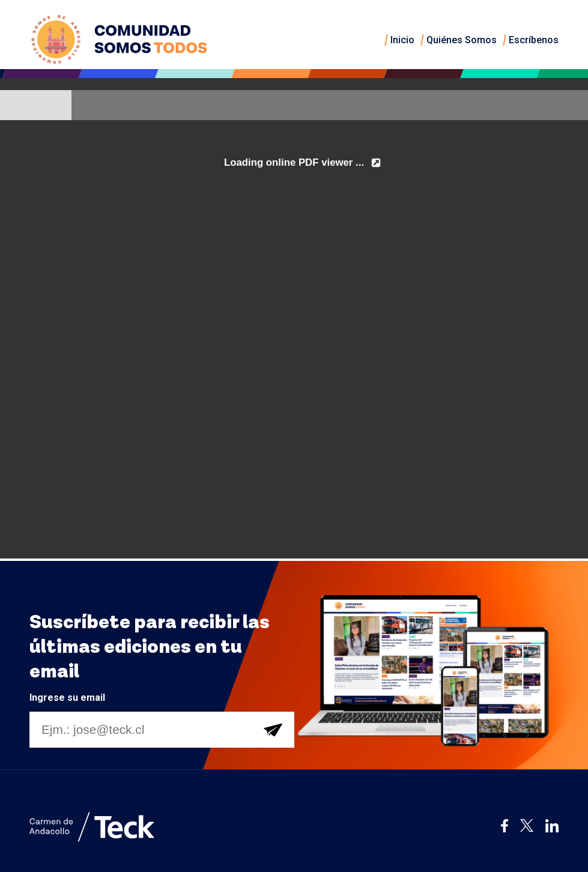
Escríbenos (534, 40)
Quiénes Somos (462, 40)
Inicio (402, 40)
